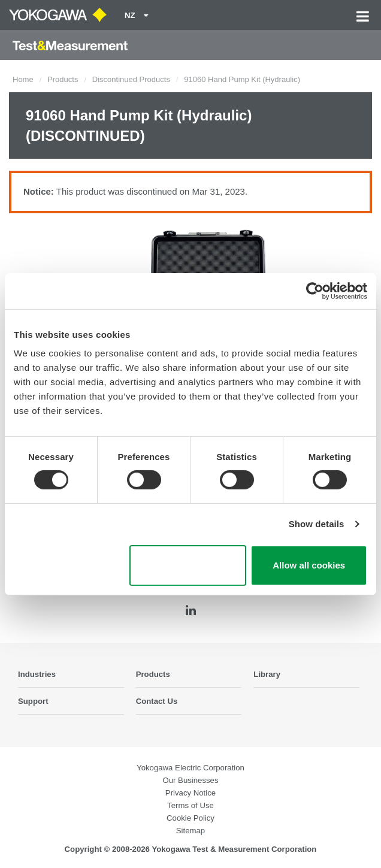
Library (267, 674)
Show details (317, 524)
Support (33, 701)
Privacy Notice (190, 793)
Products (63, 79)
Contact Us (157, 701)
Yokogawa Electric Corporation (190, 768)
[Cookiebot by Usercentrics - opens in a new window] (315, 291)
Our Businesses (190, 780)
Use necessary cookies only (188, 565)
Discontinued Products (131, 79)
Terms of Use (190, 805)
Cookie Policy (190, 818)
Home (23, 79)
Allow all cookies (309, 565)
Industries (37, 674)
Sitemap (190, 831)
